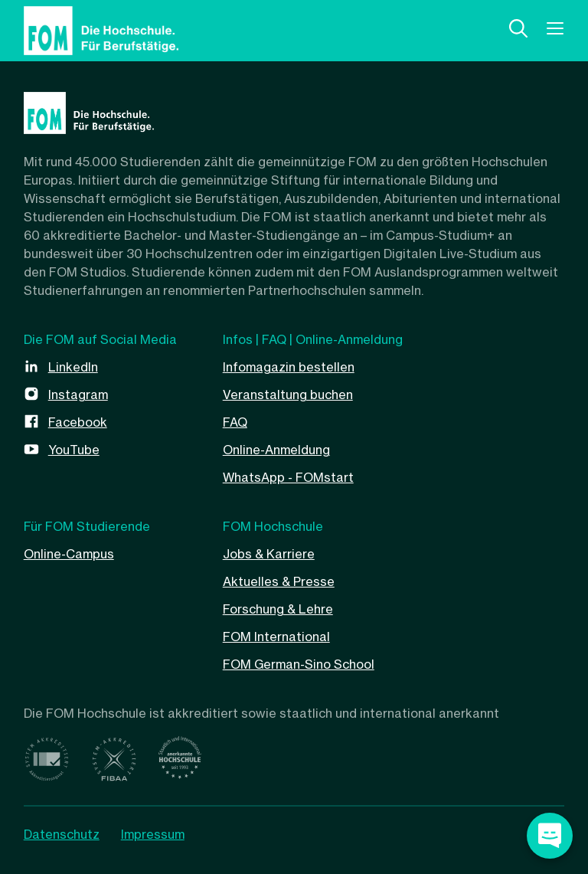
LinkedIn (73, 367)
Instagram (78, 394)
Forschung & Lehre (278, 609)
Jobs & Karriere (269, 554)
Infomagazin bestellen (289, 367)
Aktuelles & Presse (279, 581)
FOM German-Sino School (299, 664)
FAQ (235, 422)
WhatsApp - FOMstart (288, 477)
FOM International (276, 637)
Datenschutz (62, 834)
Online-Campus (69, 554)
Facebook (78, 422)
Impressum (153, 834)
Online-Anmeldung (276, 450)
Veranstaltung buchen (288, 394)
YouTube (74, 450)
